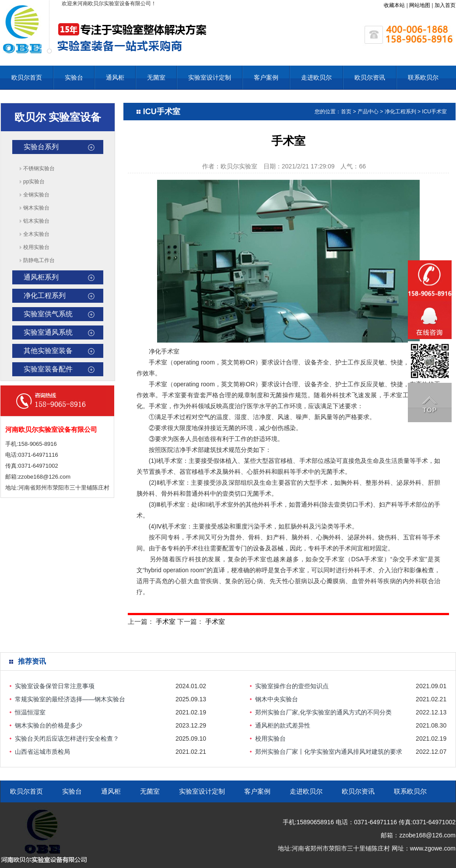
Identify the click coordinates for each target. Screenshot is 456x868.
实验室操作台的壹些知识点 (292, 686)
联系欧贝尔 (423, 77)
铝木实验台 (36, 221)
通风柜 (115, 77)
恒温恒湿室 (30, 712)
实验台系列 (41, 147)
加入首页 (445, 5)
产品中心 (368, 112)
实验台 (74, 77)
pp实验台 (34, 182)
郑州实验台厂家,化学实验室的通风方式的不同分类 (323, 712)
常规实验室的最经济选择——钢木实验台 (70, 699)
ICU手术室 (434, 112)
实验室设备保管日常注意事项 (55, 686)
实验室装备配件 (48, 369)
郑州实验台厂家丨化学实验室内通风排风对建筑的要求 (329, 752)
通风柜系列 (41, 277)
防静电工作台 (39, 260)
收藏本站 (394, 5)
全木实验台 (36, 234)
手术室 (166, 621)
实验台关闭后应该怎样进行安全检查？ (67, 738)
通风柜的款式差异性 (283, 725)
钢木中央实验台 (277, 699)
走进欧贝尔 (316, 77)
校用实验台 (36, 247)
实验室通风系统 (48, 332)
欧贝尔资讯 (370, 77)
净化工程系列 (45, 296)
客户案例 (266, 77)
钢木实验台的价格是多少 (49, 725)
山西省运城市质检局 (42, 752)
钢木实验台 (36, 208)
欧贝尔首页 (27, 77)
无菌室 (156, 77)
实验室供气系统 (48, 314)
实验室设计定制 (210, 77)
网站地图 (420, 5)
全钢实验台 (36, 195)
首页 (346, 112)
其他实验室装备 (48, 351)
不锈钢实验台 (39, 168)
